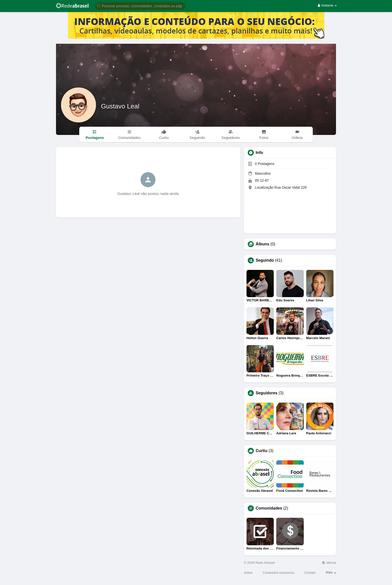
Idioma (329, 563)
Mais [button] (331, 572)
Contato (310, 573)
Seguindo (265, 260)
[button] (140, 6)
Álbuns (262, 244)
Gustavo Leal (120, 106)
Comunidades (269, 508)
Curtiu (262, 451)
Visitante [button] (327, 5)
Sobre (248, 573)
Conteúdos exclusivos (278, 573)
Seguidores (267, 393)
